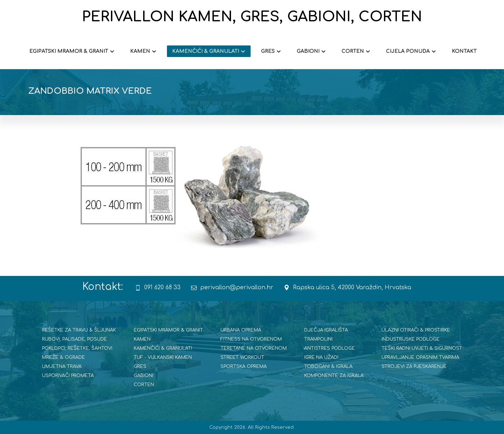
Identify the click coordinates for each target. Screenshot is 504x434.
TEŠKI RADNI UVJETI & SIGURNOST (422, 348)
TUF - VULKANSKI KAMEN (163, 357)
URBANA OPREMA (241, 330)
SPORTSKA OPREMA (244, 367)
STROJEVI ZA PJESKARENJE (414, 367)
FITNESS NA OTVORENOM (251, 339)
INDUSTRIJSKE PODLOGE (411, 339)
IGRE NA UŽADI (321, 357)
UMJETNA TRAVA (62, 367)
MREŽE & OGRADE (64, 357)
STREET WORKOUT (242, 357)
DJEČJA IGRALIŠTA (326, 330)
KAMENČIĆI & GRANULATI (163, 348)
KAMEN (142, 339)
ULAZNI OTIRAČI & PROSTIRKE (416, 330)
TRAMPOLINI (318, 339)
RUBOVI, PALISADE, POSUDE (75, 339)
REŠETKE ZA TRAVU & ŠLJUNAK (79, 330)
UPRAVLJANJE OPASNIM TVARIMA (420, 357)
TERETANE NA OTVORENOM (254, 348)
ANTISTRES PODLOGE (330, 348)
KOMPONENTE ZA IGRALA (334, 376)
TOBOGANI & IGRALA (328, 367)
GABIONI (143, 376)
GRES (140, 367)
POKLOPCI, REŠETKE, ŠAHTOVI (77, 348)
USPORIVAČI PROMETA (68, 376)
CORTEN (144, 385)
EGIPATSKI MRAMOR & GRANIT (168, 330)
